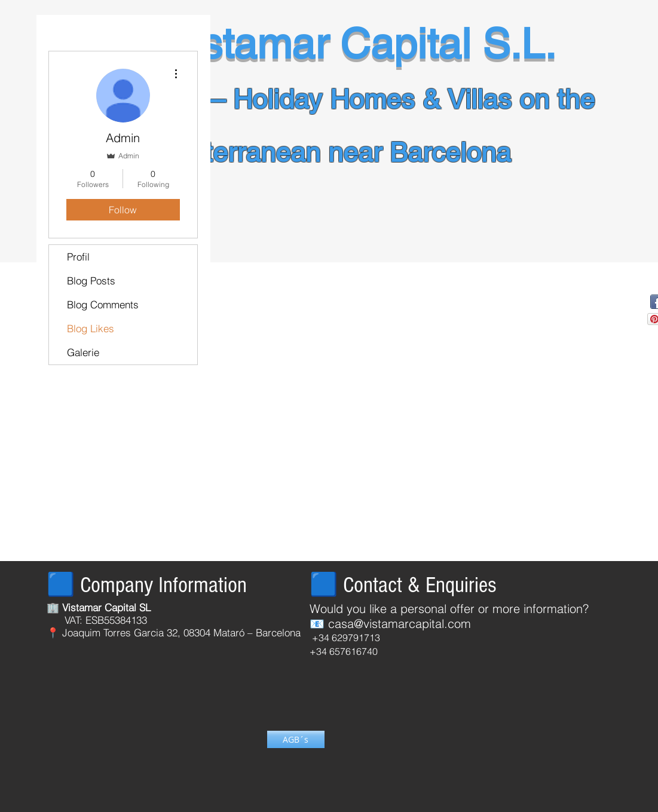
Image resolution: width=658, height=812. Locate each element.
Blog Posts (91, 281)
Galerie (83, 352)
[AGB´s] (296, 739)
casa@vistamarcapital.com (400, 623)
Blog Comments (103, 304)
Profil (78, 257)
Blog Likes (91, 328)
